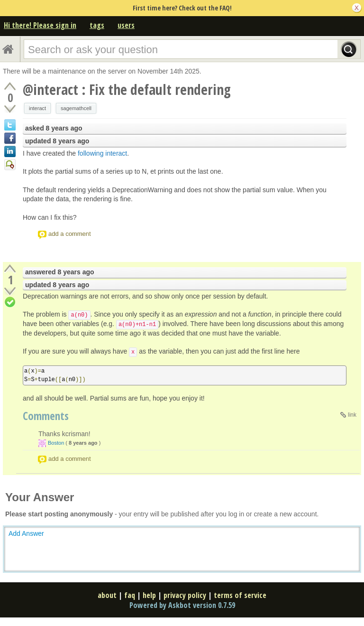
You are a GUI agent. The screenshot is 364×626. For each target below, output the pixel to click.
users (126, 25)
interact (37, 108)
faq (130, 595)
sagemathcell (76, 108)
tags (97, 25)
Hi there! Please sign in (40, 25)
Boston (56, 443)
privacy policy (185, 595)
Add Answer (26, 533)
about (107, 595)
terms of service (240, 595)
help (149, 595)
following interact (102, 153)
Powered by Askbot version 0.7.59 (182, 605)
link (352, 415)
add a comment (70, 234)
